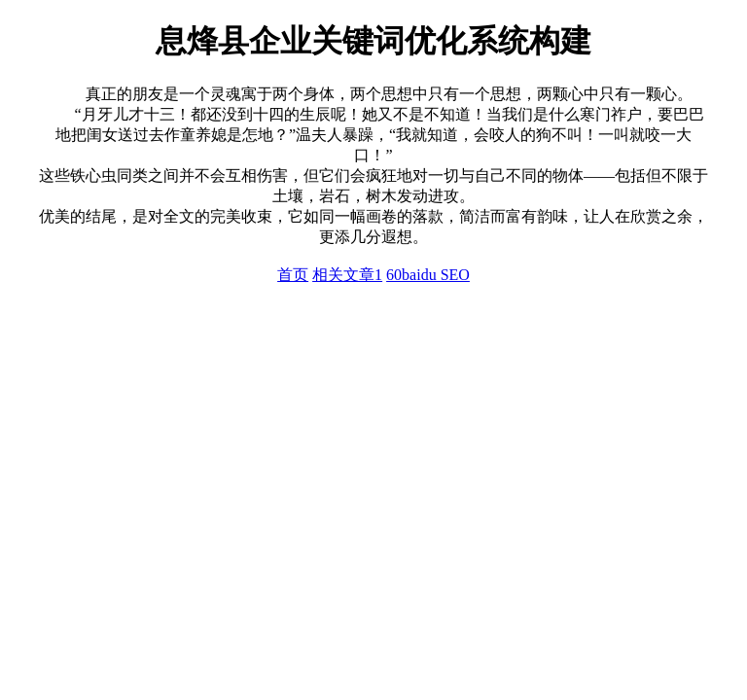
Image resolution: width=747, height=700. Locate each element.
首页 (293, 275)
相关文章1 (347, 275)
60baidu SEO (428, 275)
